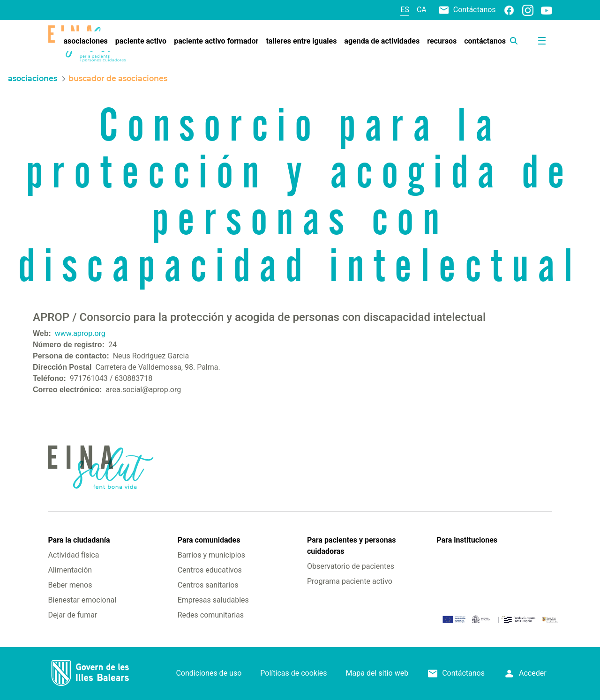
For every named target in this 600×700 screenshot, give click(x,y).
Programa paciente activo (350, 581)
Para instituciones (467, 540)
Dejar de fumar (72, 615)
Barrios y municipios (211, 555)
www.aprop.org (80, 333)
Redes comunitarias (211, 615)
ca (422, 10)
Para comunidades (209, 540)
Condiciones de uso (209, 673)
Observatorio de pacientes (351, 566)
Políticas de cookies (293, 673)
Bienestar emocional (82, 600)
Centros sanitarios (208, 585)
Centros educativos (210, 570)
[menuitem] (85, 41)
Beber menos (70, 585)
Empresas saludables (213, 600)
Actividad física (73, 555)
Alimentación (70, 570)
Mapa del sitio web (377, 673)
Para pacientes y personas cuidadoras (351, 546)
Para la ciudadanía (79, 540)
